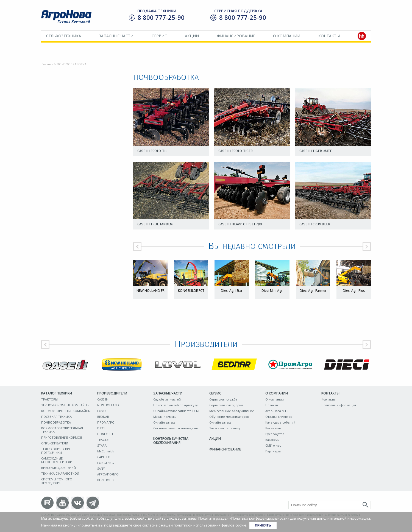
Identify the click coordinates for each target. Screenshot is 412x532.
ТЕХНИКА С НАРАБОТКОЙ (60, 473)
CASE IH (103, 399)
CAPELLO (104, 457)
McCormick (106, 451)
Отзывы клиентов (279, 417)
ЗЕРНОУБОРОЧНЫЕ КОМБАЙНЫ (65, 405)
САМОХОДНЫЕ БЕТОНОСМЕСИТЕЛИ (57, 460)
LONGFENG (106, 463)
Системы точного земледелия (176, 428)
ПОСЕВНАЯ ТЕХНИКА (56, 417)
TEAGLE (103, 440)
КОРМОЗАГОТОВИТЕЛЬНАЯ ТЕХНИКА (62, 430)
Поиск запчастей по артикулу (176, 405)
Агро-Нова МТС (277, 411)
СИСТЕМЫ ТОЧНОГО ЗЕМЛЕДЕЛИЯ (57, 481)
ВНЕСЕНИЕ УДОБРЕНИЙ (59, 468)
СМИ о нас (273, 445)
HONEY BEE (105, 434)
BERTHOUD (105, 480)
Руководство (275, 434)
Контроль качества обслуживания (171, 441)
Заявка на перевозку (225, 428)
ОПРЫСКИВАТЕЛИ (55, 443)
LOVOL (102, 411)
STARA (102, 445)
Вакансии (272, 440)
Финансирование (236, 36)
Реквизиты (273, 428)
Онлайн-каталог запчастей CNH (177, 411)
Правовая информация (339, 405)
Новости (272, 405)
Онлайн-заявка (164, 422)
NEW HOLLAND (108, 405)
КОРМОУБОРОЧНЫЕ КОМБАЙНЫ (66, 411)
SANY (101, 468)
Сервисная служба (223, 399)
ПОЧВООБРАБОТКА (56, 422)
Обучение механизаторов (229, 417)
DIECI (101, 428)
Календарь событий (280, 422)
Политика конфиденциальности (259, 518)
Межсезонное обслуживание (232, 411)
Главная (47, 64)
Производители (112, 393)
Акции (192, 36)
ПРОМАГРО (106, 422)
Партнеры (273, 451)
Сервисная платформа (226, 405)
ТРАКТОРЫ (49, 399)
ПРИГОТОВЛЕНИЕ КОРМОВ (62, 437)
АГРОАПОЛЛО (108, 474)
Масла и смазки (165, 417)
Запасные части (116, 36)
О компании (287, 36)
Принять (263, 525)
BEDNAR (103, 417)
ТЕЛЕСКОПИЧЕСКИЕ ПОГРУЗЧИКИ (56, 451)
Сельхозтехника (64, 36)
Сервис (159, 36)
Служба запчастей (167, 399)
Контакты (329, 36)
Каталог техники (57, 393)
